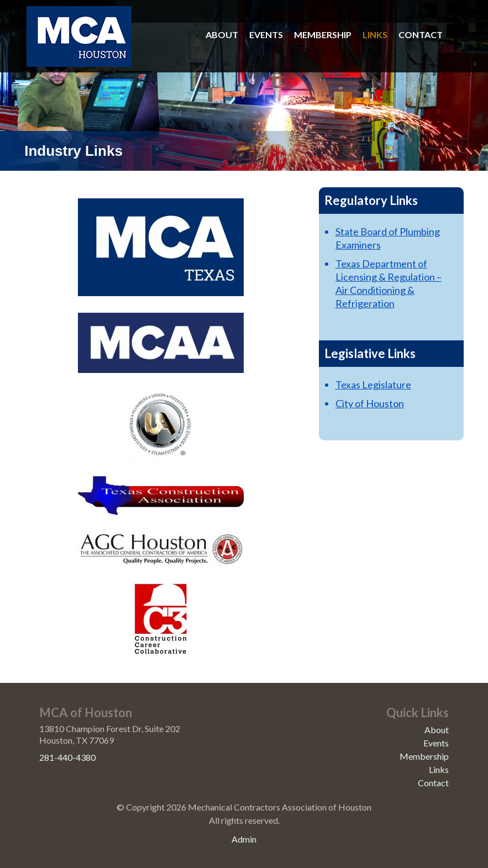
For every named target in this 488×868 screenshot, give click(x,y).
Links (375, 35)
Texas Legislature (373, 385)
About (222, 35)
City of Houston (370, 403)
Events (266, 35)
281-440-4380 (67, 757)
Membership (323, 35)
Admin (244, 839)
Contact (421, 35)
